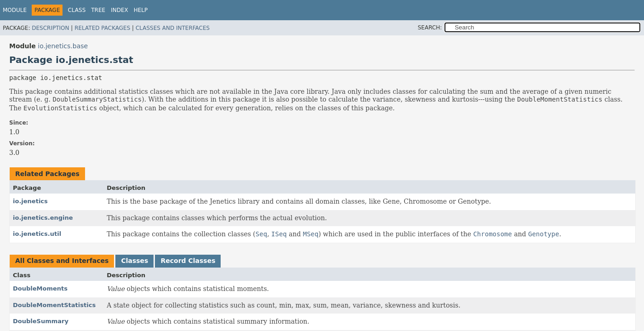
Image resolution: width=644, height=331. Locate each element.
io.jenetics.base (63, 46)
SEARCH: (430, 28)
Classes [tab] (134, 261)
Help (141, 10)
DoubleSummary (41, 321)
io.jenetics (30, 201)
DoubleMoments (40, 288)
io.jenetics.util (37, 234)
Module (15, 10)
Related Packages (102, 28)
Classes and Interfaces (173, 28)
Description (50, 28)
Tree (98, 10)
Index (120, 10)
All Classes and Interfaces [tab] (62, 261)
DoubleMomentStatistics (54, 305)
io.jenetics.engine (43, 218)
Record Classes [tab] (188, 261)
